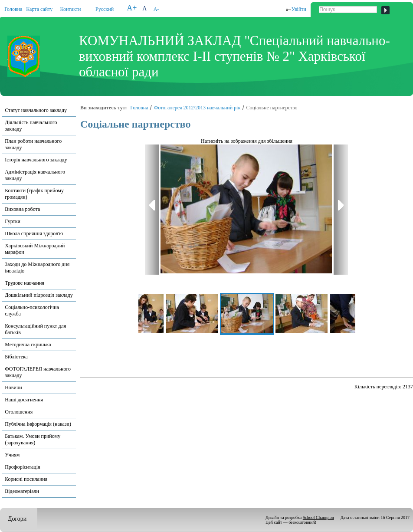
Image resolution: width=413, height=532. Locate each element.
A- (156, 9)
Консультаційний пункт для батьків (35, 329)
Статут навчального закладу (36, 110)
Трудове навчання (25, 283)
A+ (132, 8)
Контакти (71, 9)
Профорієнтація (22, 467)
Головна (13, 9)
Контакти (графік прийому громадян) (34, 194)
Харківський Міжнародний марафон (35, 249)
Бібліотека (16, 357)
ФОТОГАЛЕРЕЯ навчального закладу (38, 372)
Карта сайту (39, 9)
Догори (17, 519)
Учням (12, 455)
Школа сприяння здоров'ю (34, 233)
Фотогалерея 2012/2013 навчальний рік (197, 108)
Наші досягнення (24, 400)
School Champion (318, 517)
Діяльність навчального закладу (31, 126)
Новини (13, 388)
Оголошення (19, 412)
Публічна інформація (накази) (38, 424)
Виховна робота (22, 209)
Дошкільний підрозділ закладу (39, 295)
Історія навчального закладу (36, 160)
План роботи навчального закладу (33, 144)
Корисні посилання (26, 479)
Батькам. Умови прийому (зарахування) (33, 439)
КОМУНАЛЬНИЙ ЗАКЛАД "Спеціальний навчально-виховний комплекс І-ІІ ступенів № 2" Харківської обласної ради (234, 56)
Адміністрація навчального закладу (35, 175)
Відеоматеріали (22, 491)
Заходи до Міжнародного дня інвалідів (37, 268)
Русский (105, 9)
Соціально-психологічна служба (32, 310)
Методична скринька (28, 345)
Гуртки (13, 221)
